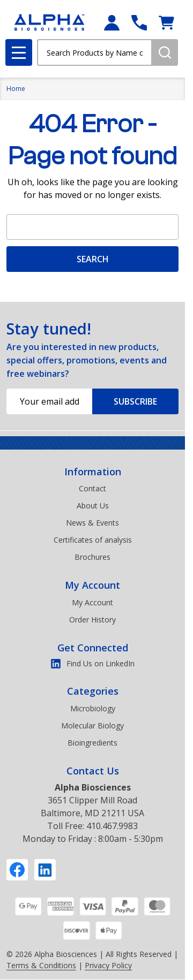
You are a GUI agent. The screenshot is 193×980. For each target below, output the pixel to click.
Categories (93, 691)
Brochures (92, 557)
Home (16, 89)
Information (93, 472)
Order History (92, 620)
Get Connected (93, 648)
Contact (92, 488)
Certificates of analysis (93, 540)
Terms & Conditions (41, 965)
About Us (93, 506)
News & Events (92, 523)
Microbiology (93, 708)
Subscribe (135, 401)
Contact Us (93, 771)
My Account (92, 585)
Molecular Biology (92, 725)
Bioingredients (92, 743)
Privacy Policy (108, 965)
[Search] (165, 52)
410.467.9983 (112, 826)
